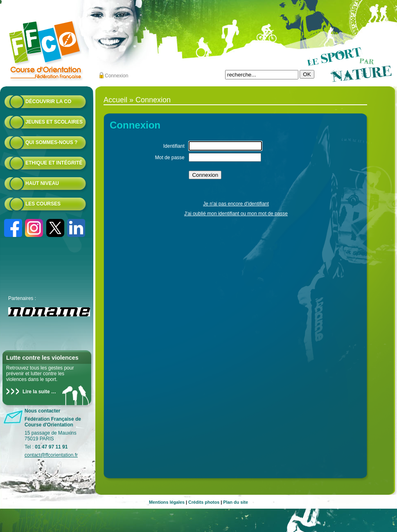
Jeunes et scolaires (54, 122)
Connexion (116, 76)
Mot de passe (170, 158)
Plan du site (236, 502)
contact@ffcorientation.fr (51, 455)
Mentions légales (167, 502)
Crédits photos (204, 502)
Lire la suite (36, 392)
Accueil (115, 100)
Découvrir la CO (48, 101)
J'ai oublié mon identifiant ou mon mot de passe (236, 214)
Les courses (43, 204)
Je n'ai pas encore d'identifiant (236, 204)
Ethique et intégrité (54, 163)
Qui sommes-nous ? (51, 142)
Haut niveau (42, 183)
